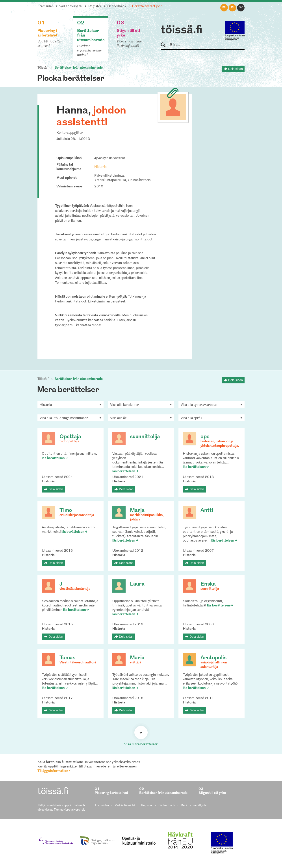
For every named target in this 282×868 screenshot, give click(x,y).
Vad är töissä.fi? (71, 6)
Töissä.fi (43, 68)
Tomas (67, 658)
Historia (100, 167)
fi (232, 8)
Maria (137, 658)
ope (205, 437)
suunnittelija (145, 437)
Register (95, 6)
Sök (165, 45)
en (224, 8)
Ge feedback (117, 6)
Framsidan (45, 6)
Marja (137, 511)
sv (241, 8)
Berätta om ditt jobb (147, 6)
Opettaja (70, 437)
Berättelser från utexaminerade (79, 68)
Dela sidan (236, 69)
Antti (207, 511)
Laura (137, 584)
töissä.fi (182, 30)
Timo (66, 511)
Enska (208, 584)
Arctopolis (213, 658)
